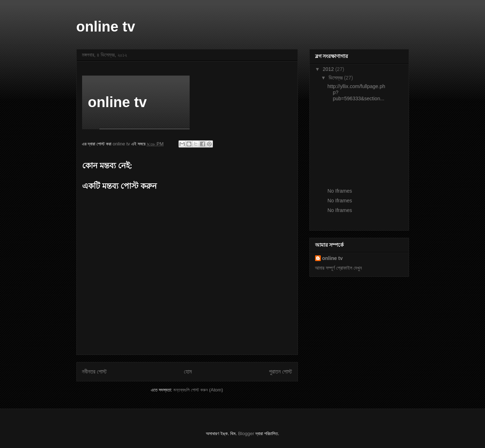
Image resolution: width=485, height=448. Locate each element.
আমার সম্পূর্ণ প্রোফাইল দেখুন (339, 268)
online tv (106, 27)
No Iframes (339, 191)
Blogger (246, 433)
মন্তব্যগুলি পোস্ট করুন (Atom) (198, 390)
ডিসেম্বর (336, 78)
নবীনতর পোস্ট (94, 372)
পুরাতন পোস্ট (281, 372)
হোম (188, 372)
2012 (329, 69)
